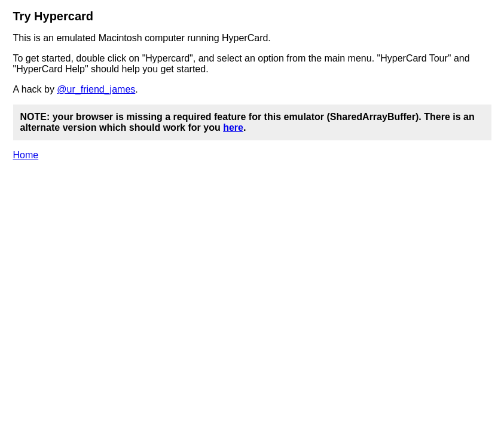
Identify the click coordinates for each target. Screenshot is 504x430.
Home (26, 155)
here (233, 128)
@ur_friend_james (96, 89)
